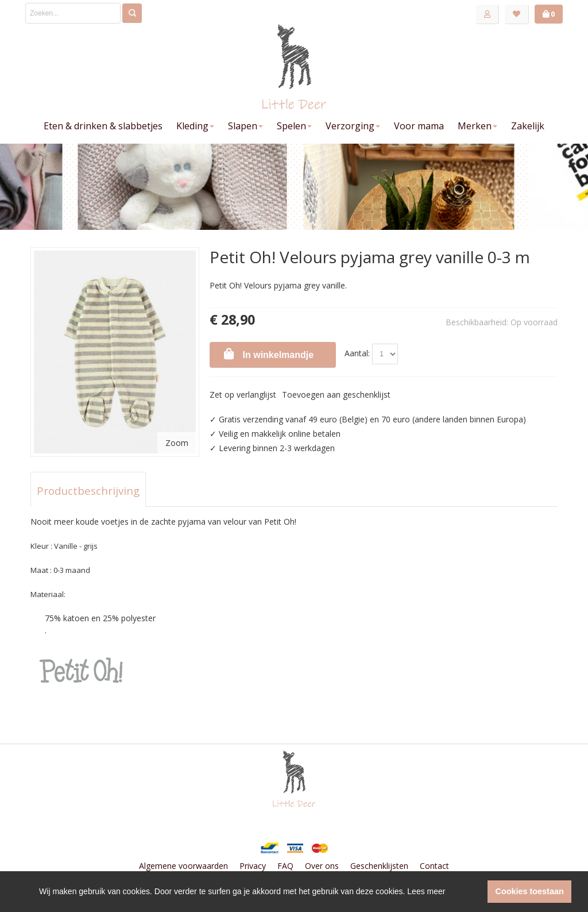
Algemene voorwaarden (183, 866)
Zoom (177, 443)
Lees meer (426, 891)
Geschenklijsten (379, 866)
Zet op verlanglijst (243, 395)
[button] (476, 892)
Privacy (253, 866)
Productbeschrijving (88, 490)
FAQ (285, 866)
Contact (434, 866)
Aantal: (357, 353)
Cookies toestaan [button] (530, 891)
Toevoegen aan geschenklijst (336, 395)
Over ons (322, 866)
